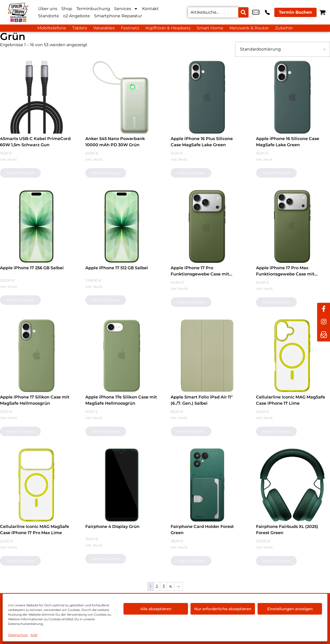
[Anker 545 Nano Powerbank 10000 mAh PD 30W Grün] (122, 97)
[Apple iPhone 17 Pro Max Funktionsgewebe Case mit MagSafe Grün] (292, 226)
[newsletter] (324, 335)
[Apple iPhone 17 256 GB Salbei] (36, 226)
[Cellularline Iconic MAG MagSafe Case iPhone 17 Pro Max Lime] (36, 485)
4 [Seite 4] (171, 586)
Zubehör (284, 28)
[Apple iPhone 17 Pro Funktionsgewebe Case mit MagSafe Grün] (207, 226)
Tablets (80, 28)
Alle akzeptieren (156, 609)
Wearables (104, 28)
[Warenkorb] (322, 12)
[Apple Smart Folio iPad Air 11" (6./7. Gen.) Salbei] (207, 356)
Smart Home (210, 28)
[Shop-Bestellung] (283, 49)
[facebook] (324, 309)
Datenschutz (18, 635)
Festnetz (130, 28)
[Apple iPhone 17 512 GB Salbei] (122, 226)
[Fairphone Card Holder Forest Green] (207, 485)
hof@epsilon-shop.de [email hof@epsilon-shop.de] (256, 12)
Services (126, 9)
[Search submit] (243, 12)
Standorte (49, 16)
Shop (67, 9)
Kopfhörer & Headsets (168, 28)
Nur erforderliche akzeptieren (223, 609)
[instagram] (324, 322)
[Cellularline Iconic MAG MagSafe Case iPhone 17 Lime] (292, 356)
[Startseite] (18, 12)
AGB (34, 635)
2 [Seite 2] (157, 586)
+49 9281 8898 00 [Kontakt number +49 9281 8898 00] (267, 12)
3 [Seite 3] (164, 586)
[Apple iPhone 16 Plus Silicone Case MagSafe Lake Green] (207, 97)
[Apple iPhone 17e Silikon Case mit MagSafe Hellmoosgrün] (122, 356)
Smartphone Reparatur (118, 16)
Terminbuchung (93, 9)
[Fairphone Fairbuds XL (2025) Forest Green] (292, 485)
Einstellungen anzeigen (290, 609)
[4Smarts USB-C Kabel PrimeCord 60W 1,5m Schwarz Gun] (36, 97)
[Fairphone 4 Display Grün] (122, 485)
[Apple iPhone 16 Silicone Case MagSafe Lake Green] (292, 97)
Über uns (48, 9)
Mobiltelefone (52, 28)
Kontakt (150, 9)
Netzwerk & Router (249, 28)
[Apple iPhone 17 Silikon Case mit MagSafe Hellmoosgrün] (36, 356)
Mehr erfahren (20, 173)
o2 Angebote (77, 16)
